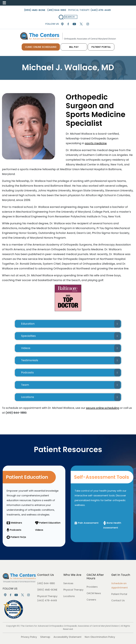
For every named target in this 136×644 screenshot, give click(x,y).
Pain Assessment (87, 523)
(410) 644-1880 (46, 583)
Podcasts (14, 530)
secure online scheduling (103, 408)
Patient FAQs (16, 537)
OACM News (94, 593)
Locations (69, 596)
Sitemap (45, 637)
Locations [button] (71, 397)
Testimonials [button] (71, 360)
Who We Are (72, 575)
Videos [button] (71, 348)
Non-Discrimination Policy (100, 637)
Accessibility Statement (67, 637)
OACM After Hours (95, 577)
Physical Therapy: (89, 10)
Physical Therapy (73, 590)
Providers (92, 587)
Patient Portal (119, 594)
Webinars (14, 523)
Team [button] (71, 385)
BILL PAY (74, 47)
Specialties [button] (71, 336)
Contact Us (45, 575)
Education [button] (71, 324)
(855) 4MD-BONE (47, 590)
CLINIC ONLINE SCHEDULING (41, 47)
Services (68, 583)
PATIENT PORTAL (101, 47)
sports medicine (96, 143)
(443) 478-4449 (47, 600)
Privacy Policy (29, 637)
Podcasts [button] (71, 373)
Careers (91, 600)
